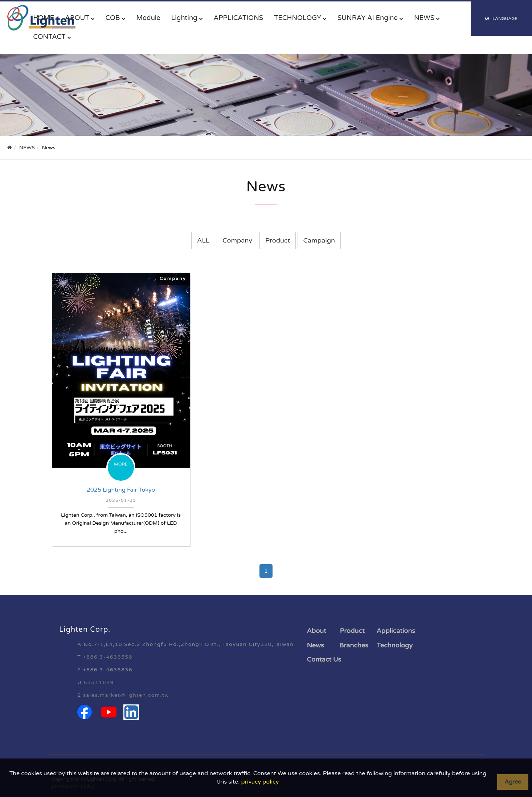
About (317, 631)
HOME (44, 18)
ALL (203, 240)
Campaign (319, 240)
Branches (354, 645)
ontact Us (326, 659)
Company (237, 240)
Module (148, 18)
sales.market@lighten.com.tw (126, 695)
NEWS (424, 18)
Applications (396, 631)
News (316, 645)
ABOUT (77, 18)
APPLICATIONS (239, 18)
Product (278, 240)
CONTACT (49, 37)
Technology (395, 645)
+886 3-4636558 (108, 657)
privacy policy (260, 782)
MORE (121, 464)
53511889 (99, 682)
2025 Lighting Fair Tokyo (121, 490)
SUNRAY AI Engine (368, 18)
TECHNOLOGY (298, 18)
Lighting (184, 18)
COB (113, 18)
